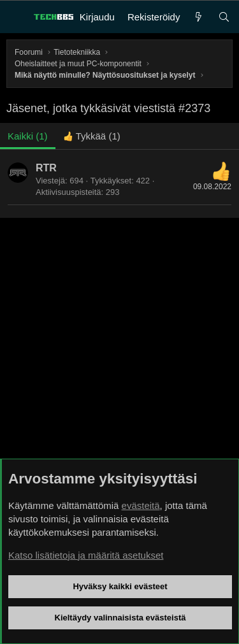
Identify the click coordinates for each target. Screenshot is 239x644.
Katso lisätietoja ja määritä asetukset (86, 555)
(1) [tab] (28, 136)
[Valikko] (17, 17)
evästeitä (141, 505)
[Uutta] (199, 17)
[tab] (92, 136)
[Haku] (224, 17)
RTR (46, 168)
